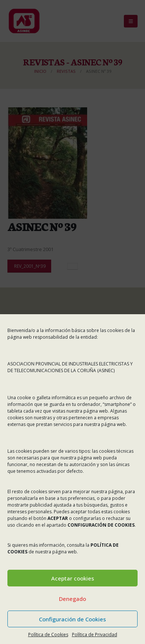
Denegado (72, 599)
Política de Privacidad (95, 635)
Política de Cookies (48, 635)
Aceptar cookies (73, 578)
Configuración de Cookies (72, 619)
